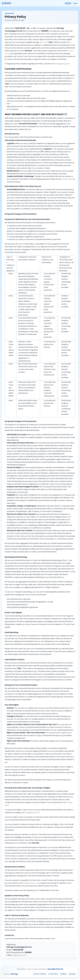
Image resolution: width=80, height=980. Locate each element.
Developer (72, 975)
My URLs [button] (67, 3)
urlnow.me (43, 42)
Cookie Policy (67, 179)
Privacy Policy (51, 975)
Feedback (62, 975)
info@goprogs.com (62, 64)
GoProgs (14, 975)
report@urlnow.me (55, 970)
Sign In (75, 3)
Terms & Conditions (36, 975)
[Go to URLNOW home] (7, 3)
